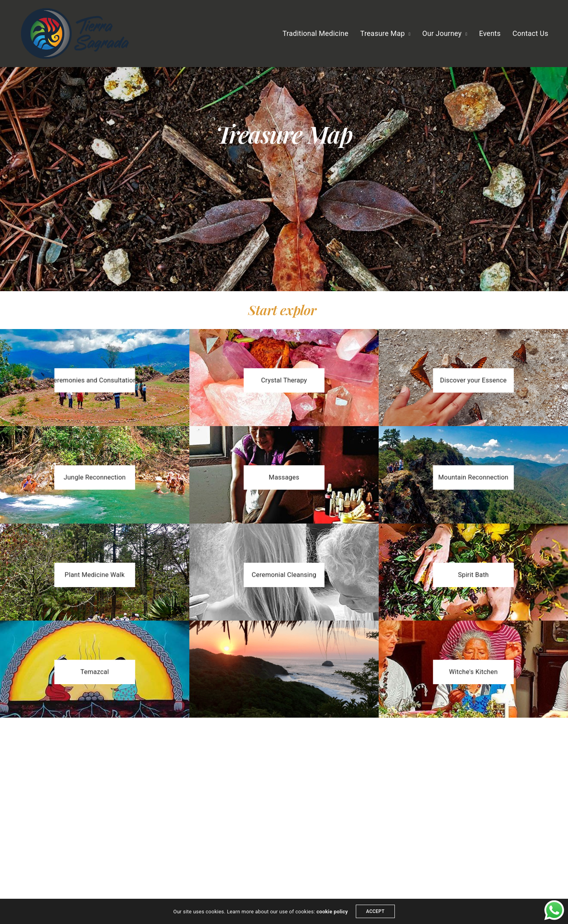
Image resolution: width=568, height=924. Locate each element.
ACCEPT (375, 911)
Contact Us (530, 33)
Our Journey (442, 33)
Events (490, 33)
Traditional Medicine (315, 33)
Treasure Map (382, 33)
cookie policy (332, 912)
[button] (95, 380)
